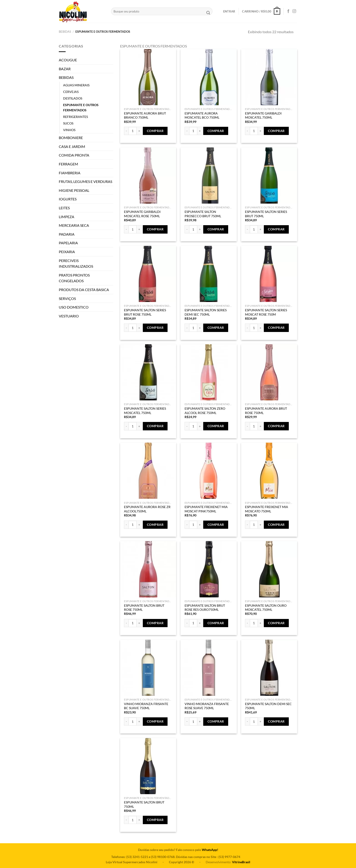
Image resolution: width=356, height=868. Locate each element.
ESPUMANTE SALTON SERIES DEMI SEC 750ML (206, 312)
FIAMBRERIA (70, 173)
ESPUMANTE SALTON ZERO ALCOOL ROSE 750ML (205, 411)
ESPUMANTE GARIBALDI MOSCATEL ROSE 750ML (142, 214)
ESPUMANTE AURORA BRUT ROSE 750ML (266, 411)
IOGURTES (68, 199)
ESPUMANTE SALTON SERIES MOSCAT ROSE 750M (266, 312)
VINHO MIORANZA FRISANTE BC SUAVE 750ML (146, 706)
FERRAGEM (68, 164)
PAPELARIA (68, 243)
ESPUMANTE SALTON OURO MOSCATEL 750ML (266, 608)
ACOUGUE (68, 60)
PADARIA (67, 234)
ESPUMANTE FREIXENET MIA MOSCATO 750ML (267, 509)
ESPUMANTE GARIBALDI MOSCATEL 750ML (263, 115)
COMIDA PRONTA (74, 155)
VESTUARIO (69, 316)
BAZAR (65, 69)
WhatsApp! (210, 850)
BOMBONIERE (71, 138)
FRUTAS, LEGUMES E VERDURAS (85, 181)
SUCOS (68, 123)
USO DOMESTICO (74, 307)
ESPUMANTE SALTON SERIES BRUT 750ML (266, 214)
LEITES (64, 208)
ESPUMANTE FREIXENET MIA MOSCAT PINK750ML (206, 509)
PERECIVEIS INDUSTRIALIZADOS (76, 263)
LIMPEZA (67, 217)
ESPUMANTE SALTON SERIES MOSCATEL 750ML (145, 411)
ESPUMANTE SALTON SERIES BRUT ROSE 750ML (145, 312)
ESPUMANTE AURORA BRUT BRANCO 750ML (145, 115)
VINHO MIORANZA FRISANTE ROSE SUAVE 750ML (207, 706)
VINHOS (69, 130)
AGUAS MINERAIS (76, 85)
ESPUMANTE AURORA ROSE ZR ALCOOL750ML (147, 509)
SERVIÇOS (67, 298)
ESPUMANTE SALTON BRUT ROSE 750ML (144, 608)
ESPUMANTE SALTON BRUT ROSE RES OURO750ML (205, 608)
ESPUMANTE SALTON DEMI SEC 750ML (268, 706)
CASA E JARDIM (72, 146)
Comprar (155, 131)
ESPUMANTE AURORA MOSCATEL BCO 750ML (202, 115)
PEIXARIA (67, 252)
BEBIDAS (65, 32)
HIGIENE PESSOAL (74, 190)
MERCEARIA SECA (74, 225)
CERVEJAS (71, 92)
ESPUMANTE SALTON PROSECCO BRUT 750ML (203, 214)
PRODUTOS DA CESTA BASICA (84, 290)
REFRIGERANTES (75, 117)
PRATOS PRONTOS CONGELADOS (74, 278)
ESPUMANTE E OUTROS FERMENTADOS (81, 107)
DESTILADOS (73, 98)
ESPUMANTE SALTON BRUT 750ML (144, 804)
